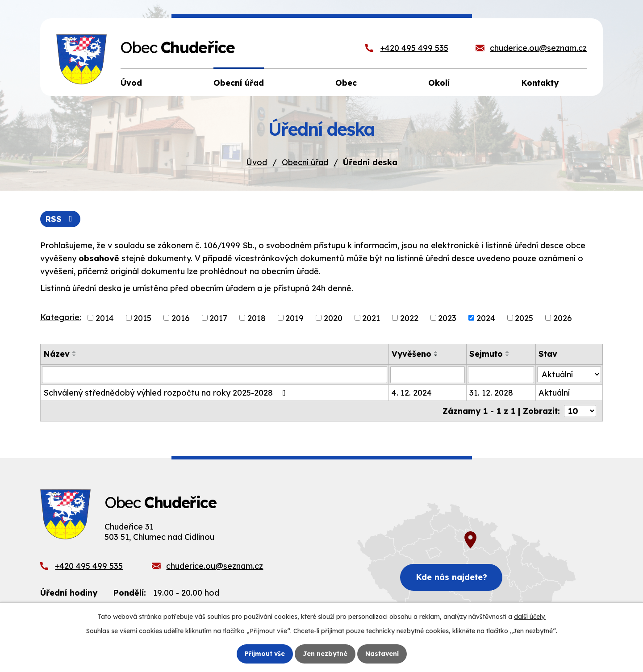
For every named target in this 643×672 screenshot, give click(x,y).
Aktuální (554, 393)
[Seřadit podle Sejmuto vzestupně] (508, 352)
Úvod (257, 162)
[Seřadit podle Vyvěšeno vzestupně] (436, 352)
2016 (181, 318)
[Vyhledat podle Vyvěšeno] (428, 375)
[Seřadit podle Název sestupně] (75, 355)
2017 (218, 318)
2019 (294, 318)
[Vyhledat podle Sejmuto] (501, 375)
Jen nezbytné (325, 654)
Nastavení (382, 654)
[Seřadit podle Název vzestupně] (75, 352)
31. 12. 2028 (491, 393)
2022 (409, 318)
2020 (333, 318)
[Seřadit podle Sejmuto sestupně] (508, 355)
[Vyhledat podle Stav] (569, 374)
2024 (486, 318)
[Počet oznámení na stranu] (580, 411)
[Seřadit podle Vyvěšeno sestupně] (436, 355)
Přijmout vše (265, 654)
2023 (447, 318)
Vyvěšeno (411, 354)
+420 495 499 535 (414, 48)
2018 (257, 318)
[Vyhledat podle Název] (215, 375)
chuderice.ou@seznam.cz (538, 48)
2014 (105, 318)
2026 (563, 318)
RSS (61, 219)
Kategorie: (61, 317)
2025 (524, 318)
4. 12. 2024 (412, 393)
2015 (142, 318)
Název (56, 354)
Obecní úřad (305, 162)
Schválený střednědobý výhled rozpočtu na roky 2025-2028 (166, 393)
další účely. (530, 617)
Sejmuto (486, 354)
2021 (371, 318)
